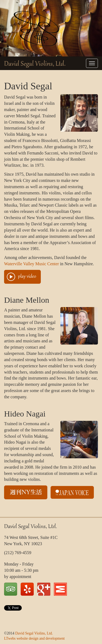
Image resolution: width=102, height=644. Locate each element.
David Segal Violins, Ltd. (35, 64)
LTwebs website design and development (34, 638)
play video (27, 277)
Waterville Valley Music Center (31, 264)
